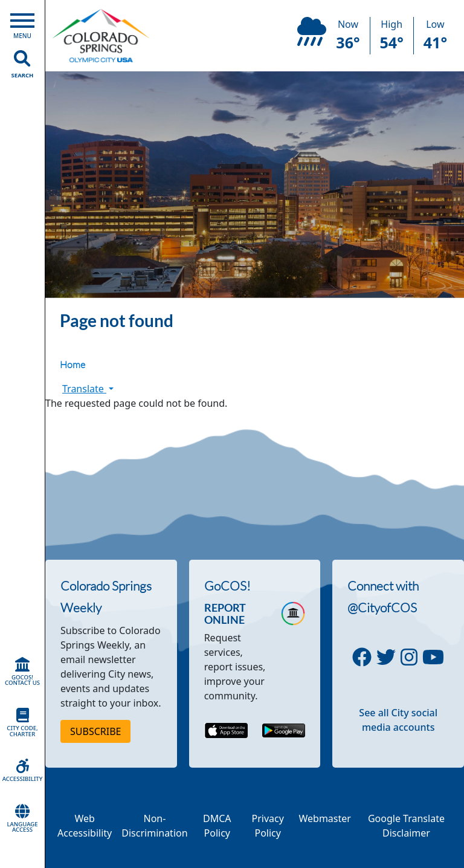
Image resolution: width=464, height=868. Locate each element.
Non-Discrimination (154, 826)
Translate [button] (88, 389)
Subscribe (95, 731)
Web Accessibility (85, 826)
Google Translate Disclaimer (406, 826)
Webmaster (324, 818)
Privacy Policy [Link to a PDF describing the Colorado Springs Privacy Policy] (268, 826)
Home (72, 364)
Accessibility (22, 771)
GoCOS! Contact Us (22, 672)
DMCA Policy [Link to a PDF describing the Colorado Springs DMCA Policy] (217, 826)
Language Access (22, 819)
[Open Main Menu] (22, 23)
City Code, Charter (22, 723)
